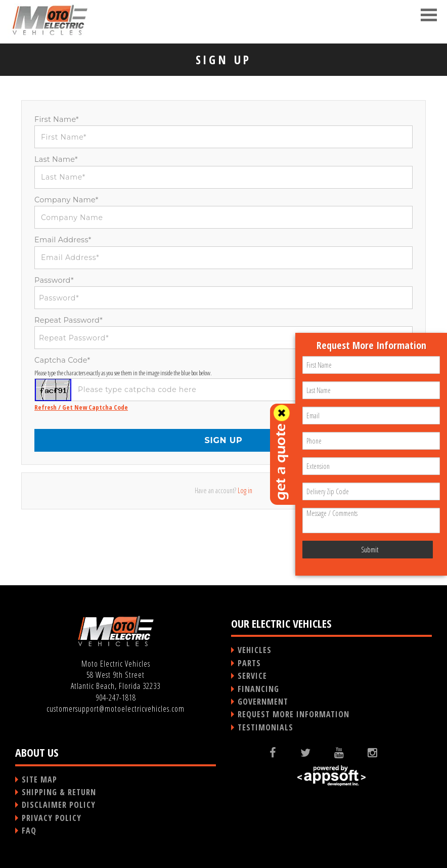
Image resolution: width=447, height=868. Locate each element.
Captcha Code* (62, 360)
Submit (370, 550)
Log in (245, 490)
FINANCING (258, 689)
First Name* (57, 119)
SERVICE (252, 676)
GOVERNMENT (263, 702)
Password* (54, 280)
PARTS (249, 663)
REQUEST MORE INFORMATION (294, 714)
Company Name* (66, 200)
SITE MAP (39, 779)
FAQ (29, 831)
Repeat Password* (69, 320)
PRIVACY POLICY (52, 818)
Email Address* (63, 240)
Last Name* (56, 159)
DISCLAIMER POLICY (59, 805)
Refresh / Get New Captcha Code (81, 407)
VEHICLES (255, 650)
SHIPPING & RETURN (59, 792)
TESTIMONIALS (265, 727)
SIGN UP (223, 440)
